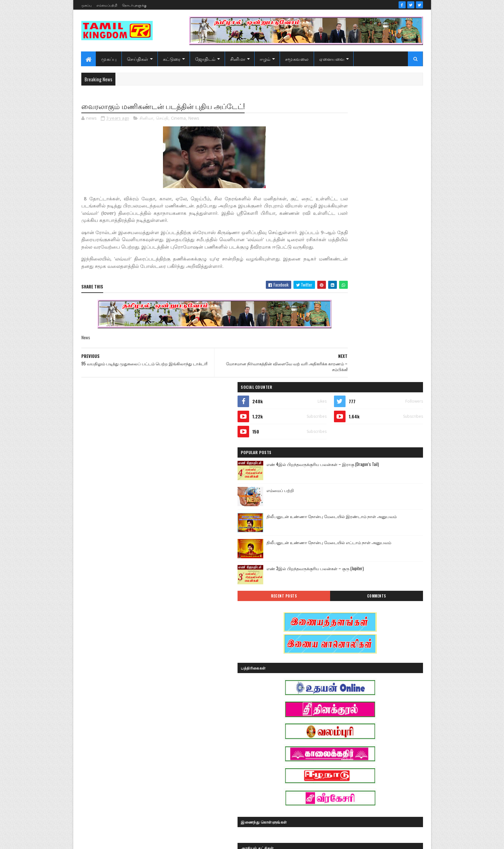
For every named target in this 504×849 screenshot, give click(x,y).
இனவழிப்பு (370, 673)
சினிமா (238, 59)
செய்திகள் (138, 59)
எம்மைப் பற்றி (363, 208)
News (194, 119)
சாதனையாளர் (336, 741)
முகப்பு (86, 5)
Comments (397, 314)
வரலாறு (331, 775)
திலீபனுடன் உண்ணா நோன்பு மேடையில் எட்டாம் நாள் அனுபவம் (383, 264)
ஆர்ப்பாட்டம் (373, 662)
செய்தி (162, 119)
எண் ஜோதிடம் (337, 707)
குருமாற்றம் (334, 730)
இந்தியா (331, 673)
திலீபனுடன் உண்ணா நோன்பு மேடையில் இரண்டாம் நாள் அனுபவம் (386, 237)
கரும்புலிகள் (335, 718)
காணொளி (372, 718)
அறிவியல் (333, 662)
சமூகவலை (297, 59)
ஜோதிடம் (205, 59)
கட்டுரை (172, 59)
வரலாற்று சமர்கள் (373, 775)
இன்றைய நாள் (337, 685)
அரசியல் (363, 651)
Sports (329, 651)
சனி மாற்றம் (373, 730)
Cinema (178, 119)
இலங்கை (377, 685)
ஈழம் (265, 59)
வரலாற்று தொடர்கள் (342, 786)
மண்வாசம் (379, 763)
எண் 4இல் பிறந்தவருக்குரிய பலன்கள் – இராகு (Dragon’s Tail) (385, 185)
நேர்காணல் (377, 752)
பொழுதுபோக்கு (338, 763)
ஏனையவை (332, 59)
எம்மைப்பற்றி (107, 5)
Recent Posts (346, 314)
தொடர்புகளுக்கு (134, 5)
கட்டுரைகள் (378, 707)
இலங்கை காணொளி (342, 696)
